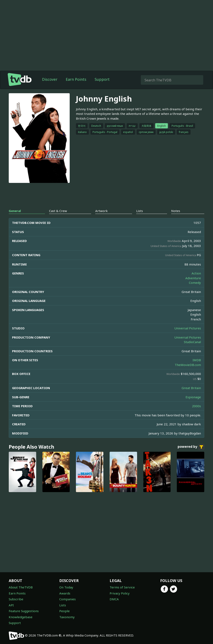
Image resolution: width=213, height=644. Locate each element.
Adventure (193, 278)
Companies (67, 599)
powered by (191, 447)
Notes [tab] (176, 211)
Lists (63, 605)
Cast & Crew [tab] (58, 211)
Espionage (193, 397)
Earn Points (76, 79)
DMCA (114, 599)
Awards (65, 593)
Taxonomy (67, 617)
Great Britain (191, 388)
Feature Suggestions (24, 611)
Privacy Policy (120, 593)
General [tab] (15, 211)
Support (102, 79)
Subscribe (16, 599)
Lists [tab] (140, 211)
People (64, 611)
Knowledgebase (21, 617)
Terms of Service (122, 587)
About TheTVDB (21, 587)
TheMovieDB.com (188, 365)
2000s (196, 406)
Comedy (195, 283)
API (11, 605)
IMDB (197, 360)
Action (196, 273)
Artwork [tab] (102, 211)
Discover (50, 79)
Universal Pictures (188, 328)
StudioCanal (192, 342)
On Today (66, 587)
